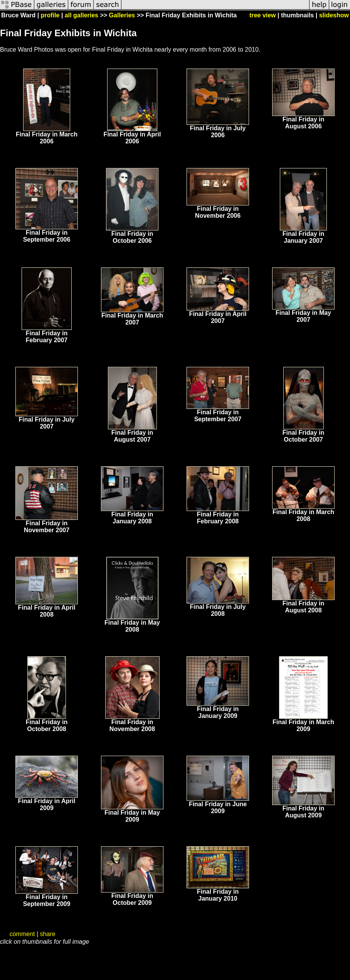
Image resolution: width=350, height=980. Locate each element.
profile (50, 15)
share (48, 934)
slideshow (334, 15)
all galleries (82, 15)
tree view (262, 15)
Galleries (122, 15)
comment (22, 934)
